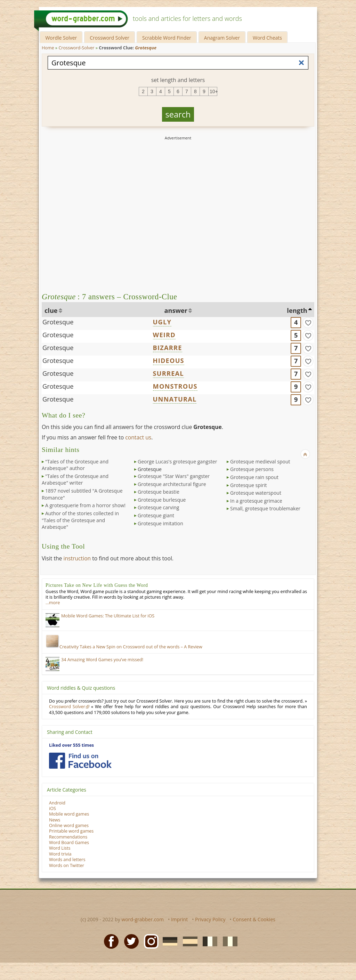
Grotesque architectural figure (172, 484)
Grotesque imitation (160, 523)
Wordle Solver (61, 38)
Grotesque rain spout (254, 477)
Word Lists (60, 848)
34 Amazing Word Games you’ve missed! (102, 660)
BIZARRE (168, 348)
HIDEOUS (169, 361)
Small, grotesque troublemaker (265, 508)
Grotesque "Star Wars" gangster (174, 476)
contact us (138, 437)
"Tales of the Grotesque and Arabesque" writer (75, 480)
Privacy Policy (210, 919)
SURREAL (168, 373)
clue (51, 310)
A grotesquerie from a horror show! (85, 505)
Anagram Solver (222, 38)
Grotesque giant (156, 515)
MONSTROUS (175, 386)
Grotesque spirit (249, 485)
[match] (308, 323)
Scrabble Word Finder (167, 38)
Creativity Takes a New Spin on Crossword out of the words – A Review (124, 647)
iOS (52, 808)
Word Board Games (69, 843)
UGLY (162, 322)
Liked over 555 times (71, 745)
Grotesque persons (252, 469)
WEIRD (164, 335)
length (297, 310)
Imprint (179, 919)
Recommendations (68, 837)
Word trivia (60, 854)
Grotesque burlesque (162, 500)
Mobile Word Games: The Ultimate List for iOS (108, 616)
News (55, 820)
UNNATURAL (175, 399)
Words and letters (67, 860)
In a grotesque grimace (256, 501)
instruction (77, 558)
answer (176, 310)
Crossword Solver (110, 38)
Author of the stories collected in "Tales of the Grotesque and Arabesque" (80, 520)
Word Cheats (267, 38)
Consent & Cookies (254, 919)
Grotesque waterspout (256, 493)
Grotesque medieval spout (260, 461)
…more (53, 603)
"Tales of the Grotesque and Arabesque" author (75, 465)
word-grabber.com (143, 919)
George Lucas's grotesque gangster (177, 461)
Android (57, 803)
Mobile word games (69, 814)
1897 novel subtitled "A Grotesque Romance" (82, 494)
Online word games (69, 825)
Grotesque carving (158, 507)
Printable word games (71, 831)
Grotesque (58, 322)
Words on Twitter (67, 865)
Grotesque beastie (159, 492)
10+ (213, 91)
